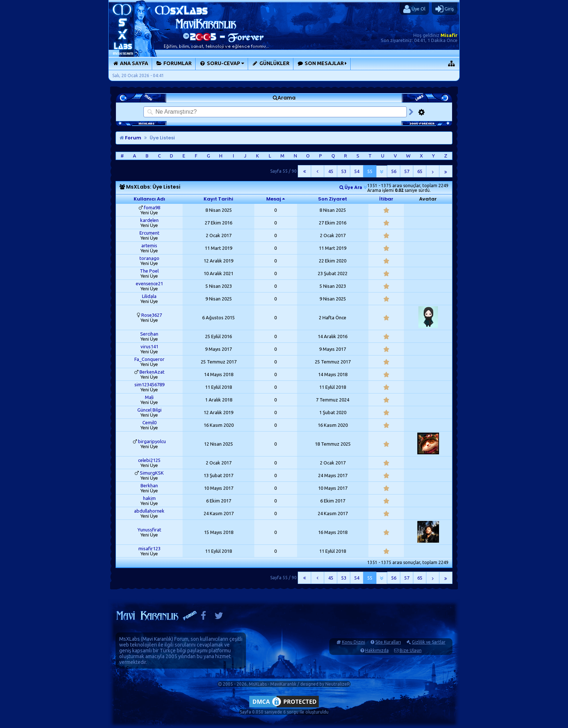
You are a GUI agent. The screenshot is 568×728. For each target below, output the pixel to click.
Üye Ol (414, 9)
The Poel (149, 271)
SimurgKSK (152, 473)
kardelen (149, 220)
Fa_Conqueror (149, 359)
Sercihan (149, 334)
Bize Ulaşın (411, 650)
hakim (149, 498)
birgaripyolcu (152, 441)
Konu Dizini (354, 642)
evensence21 (149, 283)
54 (357, 171)
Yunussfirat (149, 530)
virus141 (149, 346)
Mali (149, 397)
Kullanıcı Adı (149, 199)
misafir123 (149, 548)
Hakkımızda (377, 650)
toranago (149, 258)
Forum (130, 138)
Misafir (449, 35)
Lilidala (149, 296)
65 (420, 171)
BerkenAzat (152, 372)
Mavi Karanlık (157, 639)
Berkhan (149, 485)
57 (407, 171)
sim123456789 (149, 384)
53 (344, 171)
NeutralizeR (338, 684)
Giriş (445, 9)
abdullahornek (149, 511)
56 (394, 171)
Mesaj (274, 199)
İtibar (386, 199)
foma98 (152, 207)
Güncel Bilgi (149, 410)
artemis (149, 245)
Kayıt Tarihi (218, 199)
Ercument (149, 233)
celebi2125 (149, 460)
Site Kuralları (388, 642)
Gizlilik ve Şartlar (429, 642)
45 (331, 171)
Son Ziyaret (333, 199)
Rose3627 (152, 315)
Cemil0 (149, 422)
